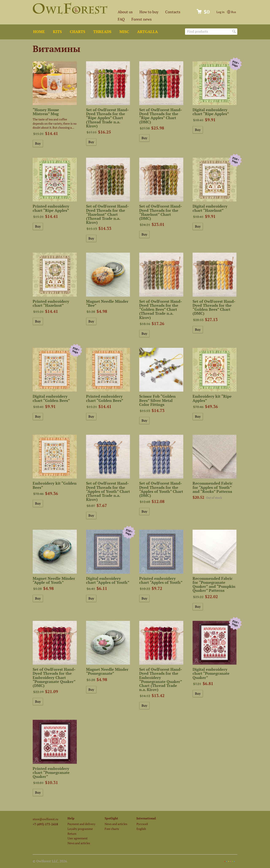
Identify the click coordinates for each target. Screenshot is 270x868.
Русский (142, 824)
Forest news (142, 19)
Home (39, 32)
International (146, 818)
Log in (220, 12)
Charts (78, 32)
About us (125, 12)
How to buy (149, 12)
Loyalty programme (80, 829)
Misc (124, 32)
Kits (57, 32)
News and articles (79, 843)
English (141, 829)
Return (72, 834)
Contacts (173, 12)
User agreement (78, 838)
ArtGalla (147, 32)
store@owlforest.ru (45, 819)
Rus (232, 12)
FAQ (121, 19)
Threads (102, 32)
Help (71, 818)
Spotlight (111, 818)
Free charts (112, 829)
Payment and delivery (81, 824)
